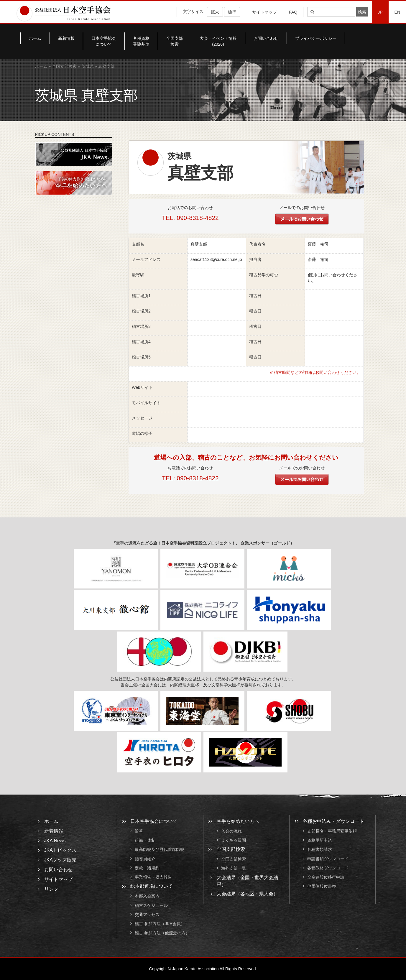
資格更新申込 (320, 840)
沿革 (139, 831)
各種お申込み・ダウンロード (333, 821)
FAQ (293, 12)
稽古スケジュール (151, 905)
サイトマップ (264, 12)
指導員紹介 (145, 859)
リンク (51, 889)
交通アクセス (147, 915)
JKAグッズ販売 (60, 860)
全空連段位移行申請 (326, 877)
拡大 (215, 12)
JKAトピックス (60, 850)
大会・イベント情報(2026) (218, 41)
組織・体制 (145, 840)
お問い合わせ (266, 38)
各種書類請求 (320, 850)
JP (380, 12)
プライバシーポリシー (316, 38)
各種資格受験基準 (141, 41)
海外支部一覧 (234, 869)
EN (397, 12)
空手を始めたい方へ (238, 821)
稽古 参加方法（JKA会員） (160, 924)
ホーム (35, 38)
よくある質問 (234, 840)
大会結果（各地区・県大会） (247, 894)
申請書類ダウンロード (328, 859)
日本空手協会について (104, 41)
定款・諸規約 (147, 868)
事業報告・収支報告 (153, 877)
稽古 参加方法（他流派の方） (164, 933)
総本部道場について (152, 886)
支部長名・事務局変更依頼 (332, 831)
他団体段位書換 (322, 887)
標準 (232, 12)
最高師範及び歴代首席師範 (160, 850)
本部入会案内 (147, 896)
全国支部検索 (175, 41)
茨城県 (88, 66)
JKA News (55, 841)
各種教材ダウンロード (328, 868)
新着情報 (66, 38)
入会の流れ (231, 831)
